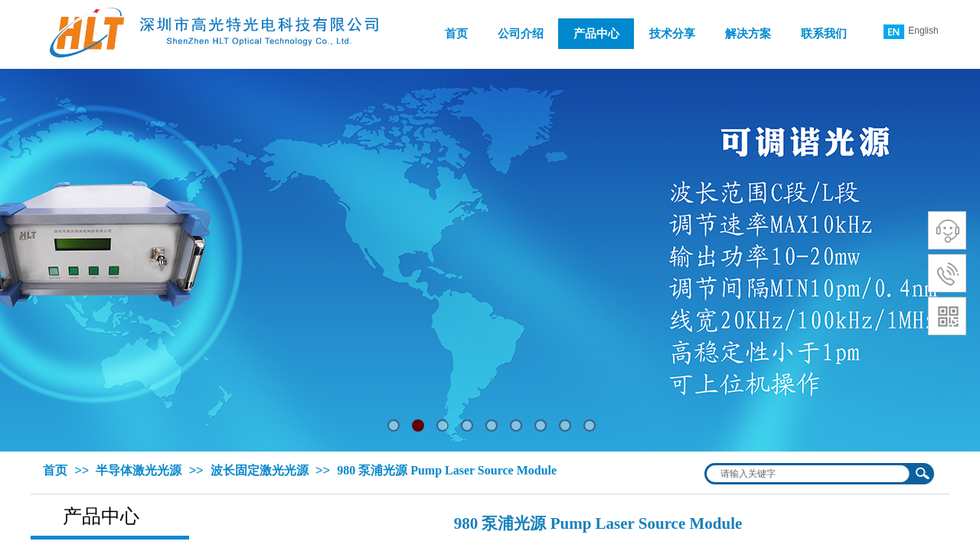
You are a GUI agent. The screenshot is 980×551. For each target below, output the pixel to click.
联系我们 (824, 34)
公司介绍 (521, 34)
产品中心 (596, 34)
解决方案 (748, 34)
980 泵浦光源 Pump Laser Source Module (447, 470)
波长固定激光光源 (260, 470)
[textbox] (809, 474)
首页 (456, 34)
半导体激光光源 (139, 470)
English (911, 32)
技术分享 (672, 34)
